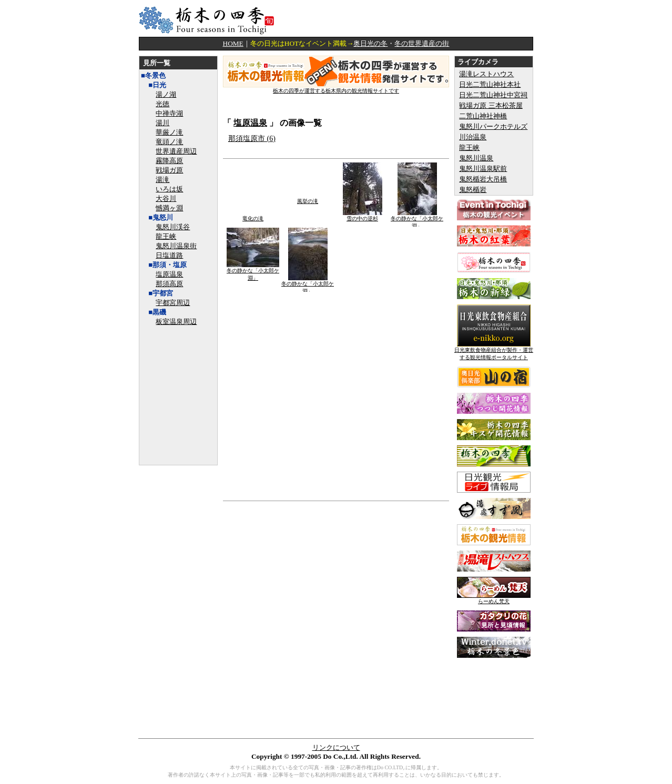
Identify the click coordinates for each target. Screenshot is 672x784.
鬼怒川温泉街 (176, 246)
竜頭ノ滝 (169, 142)
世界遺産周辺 (176, 151)
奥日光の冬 (370, 43)
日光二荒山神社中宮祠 (493, 95)
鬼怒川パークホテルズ (493, 126)
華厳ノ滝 (169, 132)
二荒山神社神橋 (483, 116)
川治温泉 (473, 137)
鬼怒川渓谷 (173, 227)
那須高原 (169, 284)
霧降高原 (169, 161)
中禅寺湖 (169, 113)
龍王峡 (166, 236)
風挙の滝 (308, 198)
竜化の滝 (253, 216)
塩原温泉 (169, 274)
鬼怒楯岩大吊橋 (483, 179)
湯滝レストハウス (486, 74)
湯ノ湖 (166, 94)
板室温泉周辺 (176, 322)
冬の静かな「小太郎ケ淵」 (417, 220)
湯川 (162, 123)
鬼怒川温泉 (476, 158)
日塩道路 (169, 255)
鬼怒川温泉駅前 (483, 169)
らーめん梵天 (494, 599)
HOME (233, 43)
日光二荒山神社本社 (490, 84)
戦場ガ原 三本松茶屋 (491, 105)
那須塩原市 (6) (252, 139)
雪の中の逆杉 (363, 216)
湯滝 (162, 180)
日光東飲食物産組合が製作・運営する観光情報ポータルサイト (494, 351)
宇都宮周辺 (173, 303)
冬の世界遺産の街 (422, 43)
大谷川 (166, 198)
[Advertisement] (410, 18)
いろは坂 (169, 189)
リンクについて (336, 747)
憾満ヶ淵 (169, 208)
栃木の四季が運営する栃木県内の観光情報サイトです (336, 88)
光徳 (162, 104)
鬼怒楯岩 (473, 190)
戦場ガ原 (169, 170)
